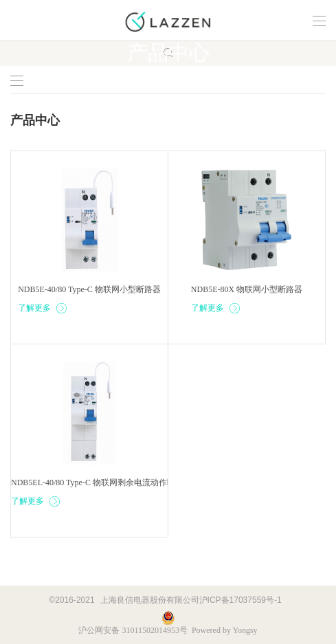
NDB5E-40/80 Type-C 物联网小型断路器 (89, 289)
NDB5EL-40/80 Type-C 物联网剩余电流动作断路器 (101, 482)
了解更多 (43, 308)
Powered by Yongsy (225, 630)
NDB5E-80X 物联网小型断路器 (247, 289)
